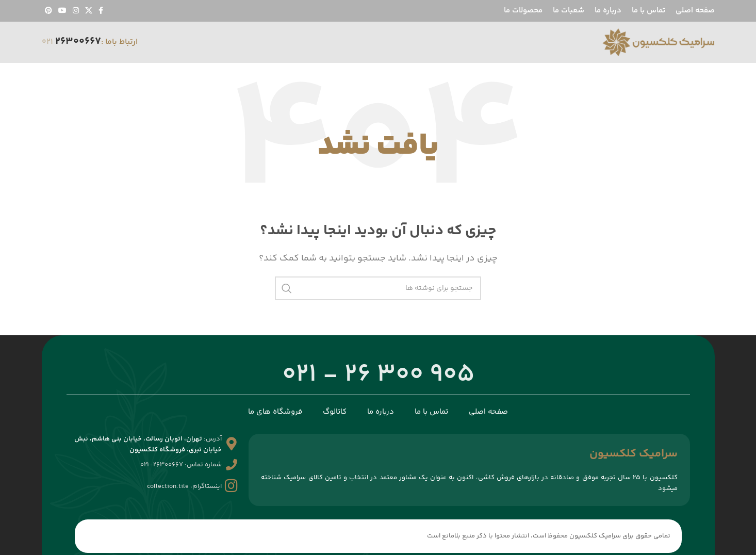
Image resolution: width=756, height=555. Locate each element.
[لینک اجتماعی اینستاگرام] (76, 11)
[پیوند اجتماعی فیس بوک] (101, 11)
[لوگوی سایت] (658, 43)
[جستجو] (378, 288)
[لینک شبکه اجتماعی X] (89, 11)
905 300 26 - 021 (378, 375)
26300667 (78, 42)
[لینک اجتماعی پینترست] (48, 11)
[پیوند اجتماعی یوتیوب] (62, 11)
